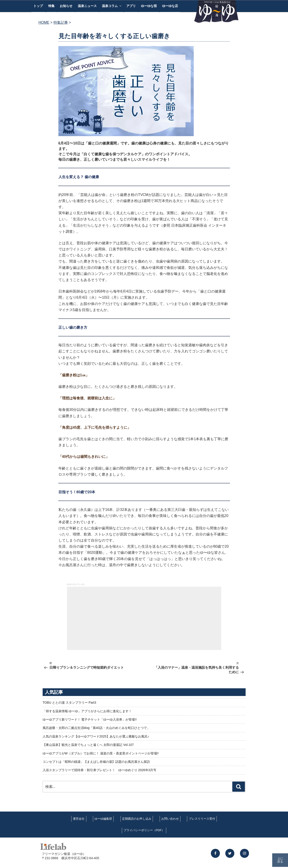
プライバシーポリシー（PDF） (144, 830)
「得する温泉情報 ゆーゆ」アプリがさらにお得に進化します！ (87, 711)
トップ (38, 6)
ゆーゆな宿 (149, 6)
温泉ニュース (87, 6)
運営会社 (79, 819)
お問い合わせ (170, 819)
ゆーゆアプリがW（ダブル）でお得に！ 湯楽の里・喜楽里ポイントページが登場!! (101, 753)
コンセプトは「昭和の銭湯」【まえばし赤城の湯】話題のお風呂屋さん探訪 (96, 762)
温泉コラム (112, 6)
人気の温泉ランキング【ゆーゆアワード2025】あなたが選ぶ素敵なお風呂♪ (96, 736)
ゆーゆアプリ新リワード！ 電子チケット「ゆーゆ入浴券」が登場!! (90, 719)
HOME (44, 22)
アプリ (131, 6)
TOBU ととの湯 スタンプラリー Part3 (69, 703)
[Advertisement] (144, 618)
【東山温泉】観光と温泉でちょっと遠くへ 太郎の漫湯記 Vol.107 (88, 745)
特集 (51, 6)
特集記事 (61, 22)
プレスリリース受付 (202, 819)
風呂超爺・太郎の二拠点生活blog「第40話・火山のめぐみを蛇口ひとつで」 (96, 728)
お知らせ (66, 6)
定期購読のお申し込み (137, 819)
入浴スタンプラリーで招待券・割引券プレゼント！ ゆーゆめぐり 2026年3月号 (100, 770)
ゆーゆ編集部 (103, 819)
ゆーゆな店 (170, 6)
